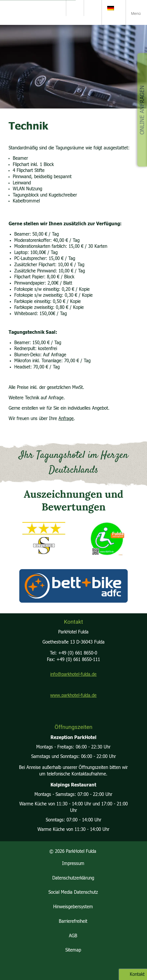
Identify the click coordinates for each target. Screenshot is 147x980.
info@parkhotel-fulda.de (73, 675)
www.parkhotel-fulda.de (73, 696)
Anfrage (66, 419)
